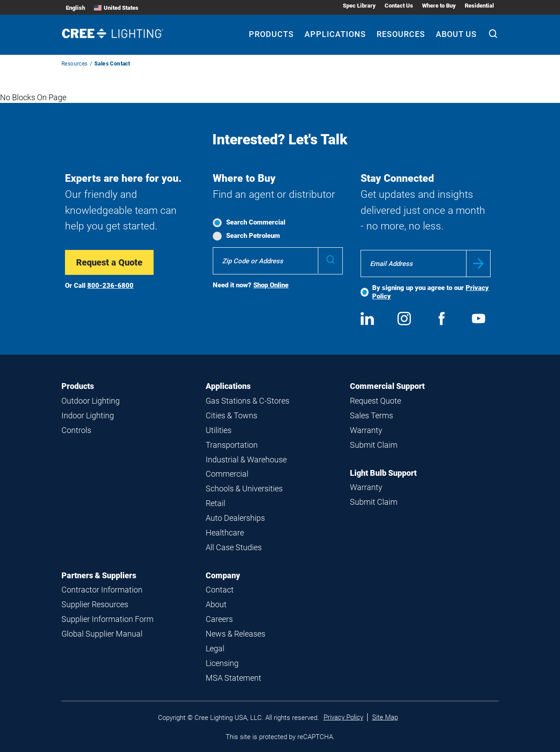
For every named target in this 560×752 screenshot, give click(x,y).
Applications (228, 386)
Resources (75, 64)
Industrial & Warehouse (246, 460)
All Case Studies (234, 547)
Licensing (222, 663)
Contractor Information (102, 590)
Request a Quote (109, 262)
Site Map (385, 717)
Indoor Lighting (88, 415)
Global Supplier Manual (102, 634)
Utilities (219, 430)
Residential (479, 6)
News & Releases (235, 634)
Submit (478, 264)
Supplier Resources (95, 604)
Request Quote (375, 401)
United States (116, 8)
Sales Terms (371, 415)
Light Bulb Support (383, 473)
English (75, 8)
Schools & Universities (244, 488)
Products (78, 386)
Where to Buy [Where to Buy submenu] (439, 6)
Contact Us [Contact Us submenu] (399, 6)
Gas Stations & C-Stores (248, 401)
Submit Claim (374, 445)
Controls (76, 430)
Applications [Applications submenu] (335, 34)
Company (223, 575)
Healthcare (225, 533)
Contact (220, 590)
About (216, 604)
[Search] (493, 35)
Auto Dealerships (235, 518)
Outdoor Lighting (91, 401)
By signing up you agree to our (430, 292)
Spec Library (359, 6)
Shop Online (271, 285)
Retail (215, 503)
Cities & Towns (231, 415)
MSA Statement (233, 678)
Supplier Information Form (108, 619)
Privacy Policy (343, 717)
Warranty (366, 430)
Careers (219, 619)
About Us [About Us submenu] (456, 34)
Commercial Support (387, 386)
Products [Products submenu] (271, 34)
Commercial (227, 474)
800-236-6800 (110, 286)
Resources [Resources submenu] (401, 34)
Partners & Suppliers (99, 575)
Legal (215, 648)
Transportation (232, 445)
